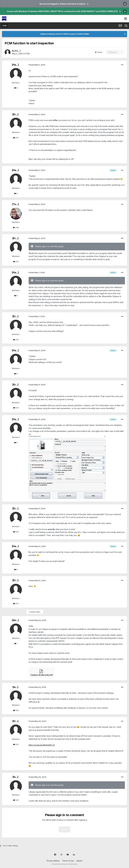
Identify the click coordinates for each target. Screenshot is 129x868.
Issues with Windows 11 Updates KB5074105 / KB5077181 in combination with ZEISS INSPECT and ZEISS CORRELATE (62, 11)
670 (16, 138)
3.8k (16, 227)
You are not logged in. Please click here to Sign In (62, 4)
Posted (37, 65)
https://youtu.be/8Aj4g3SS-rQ (42, 745)
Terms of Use (68, 861)
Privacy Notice (53, 861)
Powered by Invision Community (64, 864)
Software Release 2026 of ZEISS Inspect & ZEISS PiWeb (65, 34)
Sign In (64, 829)
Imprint (79, 861)
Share (99, 52)
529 (16, 710)
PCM (28, 54)
